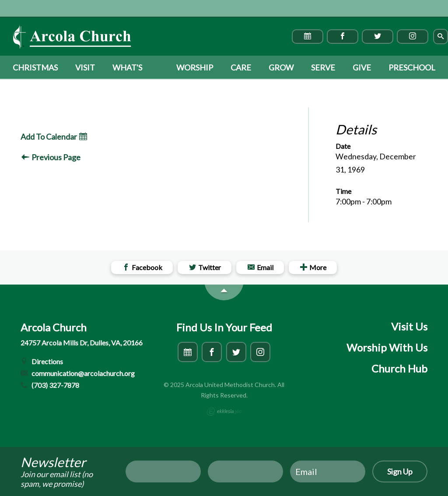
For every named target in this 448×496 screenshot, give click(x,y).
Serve (323, 67)
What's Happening (136, 71)
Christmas (35, 67)
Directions (42, 361)
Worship (195, 67)
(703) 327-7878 (50, 385)
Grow (281, 67)
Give (362, 67)
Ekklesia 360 (224, 412)
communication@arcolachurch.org (78, 373)
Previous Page (51, 157)
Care (241, 67)
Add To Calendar (54, 137)
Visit (85, 67)
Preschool (412, 67)
